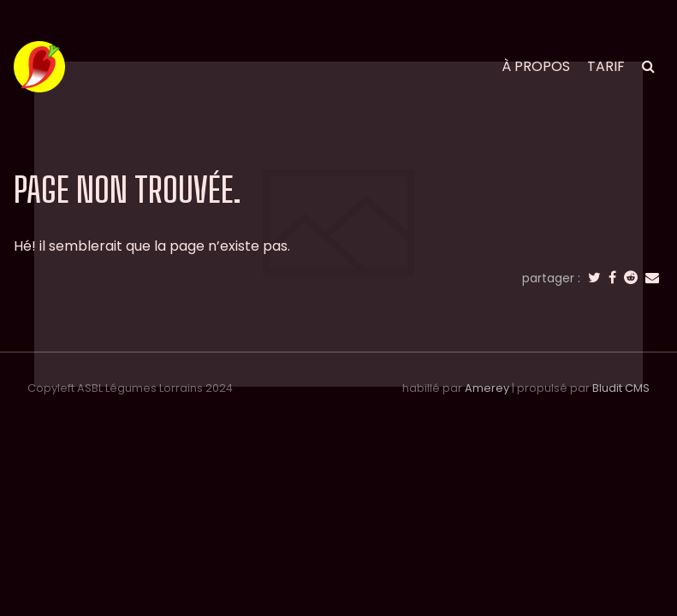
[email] (652, 278)
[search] (648, 66)
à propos (536, 66)
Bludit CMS (621, 388)
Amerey (487, 388)
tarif (606, 66)
